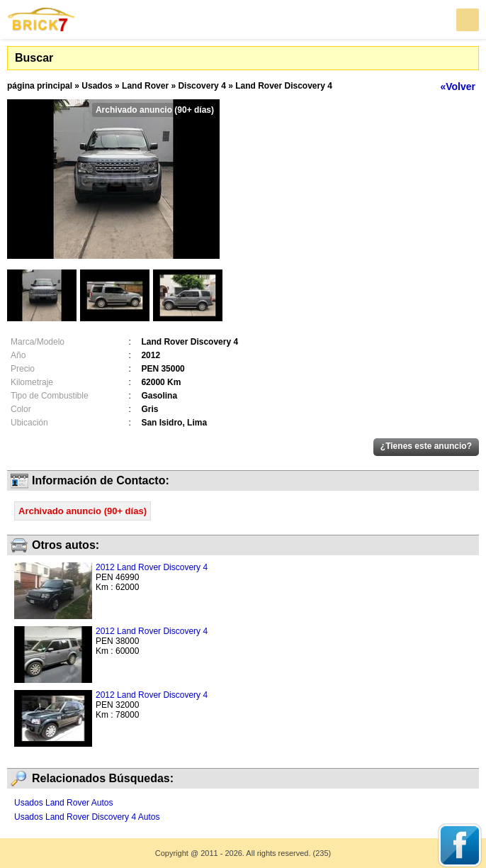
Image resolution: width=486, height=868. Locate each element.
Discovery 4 (202, 86)
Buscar (34, 58)
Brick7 (42, 20)
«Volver (458, 87)
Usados (97, 86)
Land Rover (145, 86)
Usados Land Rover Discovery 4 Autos (87, 817)
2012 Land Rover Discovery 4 (152, 567)
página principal (40, 86)
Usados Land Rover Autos (63, 803)
